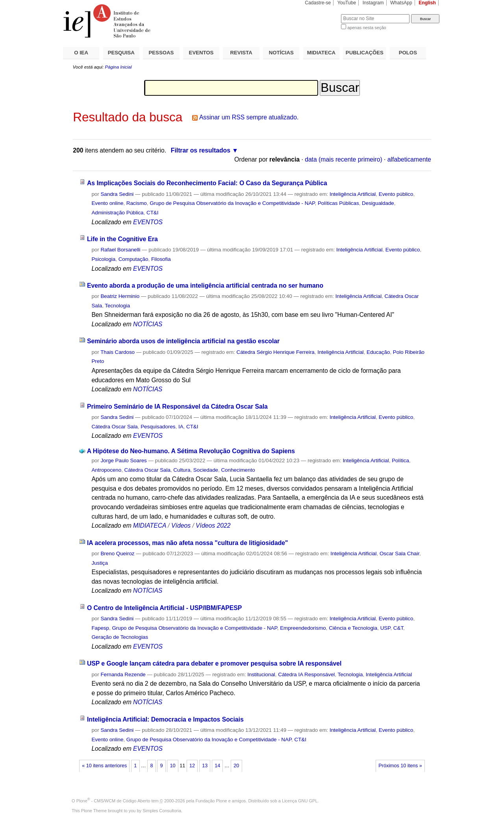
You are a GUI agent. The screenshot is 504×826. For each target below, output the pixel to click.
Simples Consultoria (162, 811)
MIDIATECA (321, 53)
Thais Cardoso (118, 352)
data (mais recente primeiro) (344, 159)
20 (236, 766)
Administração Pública (117, 213)
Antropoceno (106, 470)
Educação (378, 352)
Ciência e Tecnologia (353, 628)
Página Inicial (118, 67)
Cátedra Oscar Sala (114, 427)
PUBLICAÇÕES (365, 53)
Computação (133, 259)
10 (173, 766)
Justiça (100, 563)
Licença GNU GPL (300, 801)
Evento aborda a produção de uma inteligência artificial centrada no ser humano (205, 286)
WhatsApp (401, 3)
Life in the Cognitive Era (122, 239)
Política (400, 460)
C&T (398, 628)
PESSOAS (161, 53)
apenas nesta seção (367, 28)
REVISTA (241, 53)
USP (385, 628)
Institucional (261, 674)
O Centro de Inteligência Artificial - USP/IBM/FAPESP (164, 608)
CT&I (152, 213)
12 (192, 766)
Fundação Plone (211, 801)
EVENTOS (201, 53)
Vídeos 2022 (213, 526)
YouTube (347, 3)
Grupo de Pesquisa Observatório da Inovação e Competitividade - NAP (232, 203)
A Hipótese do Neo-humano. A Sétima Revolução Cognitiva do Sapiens (191, 451)
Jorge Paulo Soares (123, 460)
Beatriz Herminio (120, 296)
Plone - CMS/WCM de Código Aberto (113, 801)
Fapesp (100, 628)
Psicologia (103, 259)
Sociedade (206, 470)
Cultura (182, 470)
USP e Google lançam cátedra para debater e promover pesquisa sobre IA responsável (214, 663)
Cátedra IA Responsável (306, 674)
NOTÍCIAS (281, 53)
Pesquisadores (158, 427)
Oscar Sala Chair (399, 553)
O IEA (81, 53)
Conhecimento (238, 470)
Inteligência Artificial (353, 194)
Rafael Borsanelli (120, 250)
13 (205, 766)
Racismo (137, 203)
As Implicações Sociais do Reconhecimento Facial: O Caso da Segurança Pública (207, 183)
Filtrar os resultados (201, 150)
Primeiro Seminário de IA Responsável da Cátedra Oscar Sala (177, 406)
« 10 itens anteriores (104, 766)
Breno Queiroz (117, 553)
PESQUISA (121, 53)
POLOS (408, 53)
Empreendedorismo (303, 628)
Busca (322, 14)
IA (181, 427)
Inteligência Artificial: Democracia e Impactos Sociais (165, 719)
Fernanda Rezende (123, 674)
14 (217, 766)
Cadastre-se (318, 3)
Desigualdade (378, 203)
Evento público (396, 194)
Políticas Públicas (338, 203)
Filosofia (161, 259)
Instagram (373, 3)
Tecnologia (117, 306)
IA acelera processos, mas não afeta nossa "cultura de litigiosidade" (188, 543)
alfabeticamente (409, 159)
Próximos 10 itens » (400, 766)
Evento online (107, 203)
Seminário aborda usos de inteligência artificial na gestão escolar (183, 341)
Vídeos (181, 526)
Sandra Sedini (117, 194)
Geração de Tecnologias (120, 637)
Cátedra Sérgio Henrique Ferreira (276, 352)
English (427, 3)
